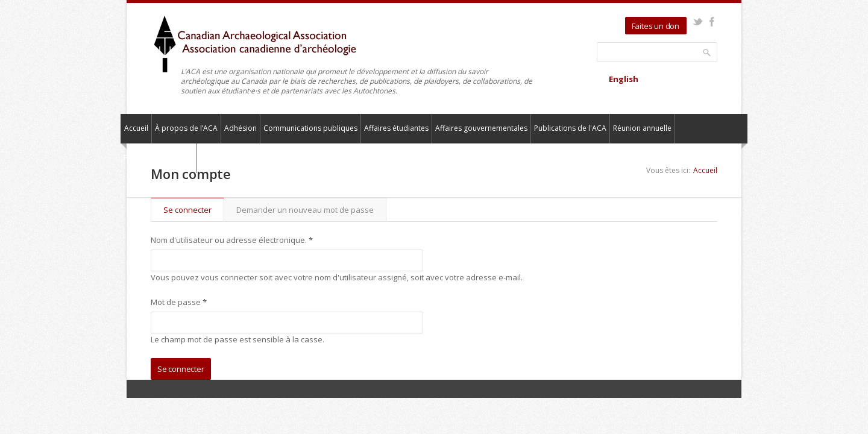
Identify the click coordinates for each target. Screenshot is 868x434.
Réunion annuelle (642, 128)
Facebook (712, 22)
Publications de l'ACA (570, 128)
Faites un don (656, 26)
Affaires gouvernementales (481, 128)
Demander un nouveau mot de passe (305, 210)
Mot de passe (179, 302)
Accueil (136, 128)
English (624, 79)
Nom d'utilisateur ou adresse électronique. (232, 240)
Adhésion (241, 128)
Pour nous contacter (158, 158)
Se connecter (193, 210)
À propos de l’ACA (186, 128)
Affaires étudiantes (396, 128)
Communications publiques (310, 128)
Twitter (698, 22)
